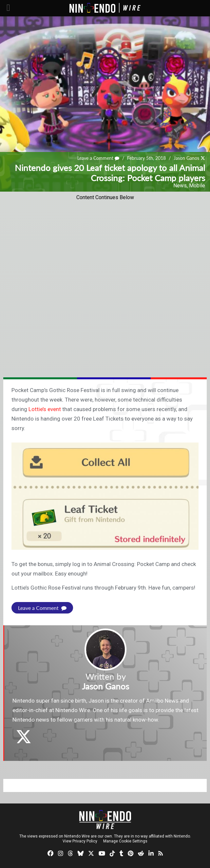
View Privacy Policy (80, 841)
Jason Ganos (186, 158)
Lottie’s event (45, 409)
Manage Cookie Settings (125, 841)
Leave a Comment (98, 158)
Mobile (197, 186)
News (180, 186)
